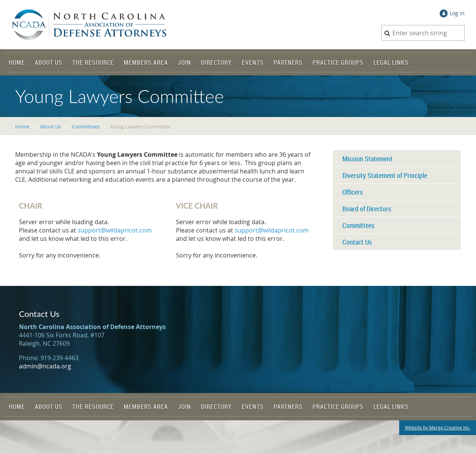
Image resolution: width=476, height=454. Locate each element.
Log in (457, 13)
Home (22, 126)
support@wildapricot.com (115, 230)
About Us (51, 126)
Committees (86, 126)
